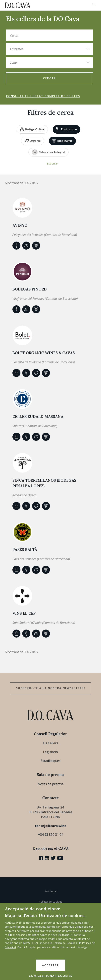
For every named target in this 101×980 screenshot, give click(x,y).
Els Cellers (50, 743)
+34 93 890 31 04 (51, 835)
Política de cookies (51, 902)
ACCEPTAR (51, 965)
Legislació (50, 752)
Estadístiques (51, 761)
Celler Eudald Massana (38, 416)
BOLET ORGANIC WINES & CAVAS (44, 353)
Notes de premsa (51, 784)
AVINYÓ (20, 225)
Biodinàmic (62, 141)
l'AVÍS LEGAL (31, 943)
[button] (94, 5)
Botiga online (32, 129)
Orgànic (33, 141)
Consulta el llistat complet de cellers (43, 96)
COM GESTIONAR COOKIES (51, 976)
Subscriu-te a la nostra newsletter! (51, 688)
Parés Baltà (25, 549)
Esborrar (53, 164)
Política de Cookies (65, 943)
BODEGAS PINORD (30, 289)
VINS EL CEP (24, 613)
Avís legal (50, 891)
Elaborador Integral (49, 152)
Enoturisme (66, 129)
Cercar (49, 78)
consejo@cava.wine (51, 826)
